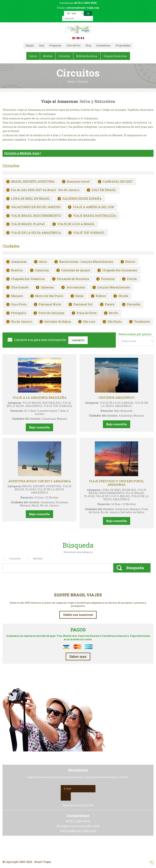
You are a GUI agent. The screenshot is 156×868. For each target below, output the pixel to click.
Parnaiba (134, 304)
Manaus (17, 296)
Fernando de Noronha (73, 279)
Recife (113, 313)
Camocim (42, 270)
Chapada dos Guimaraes (120, 270)
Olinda (123, 296)
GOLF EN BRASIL (104, 190)
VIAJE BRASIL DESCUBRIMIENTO (36, 216)
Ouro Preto (19, 304)
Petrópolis (19, 313)
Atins (43, 262)
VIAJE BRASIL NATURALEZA (95, 216)
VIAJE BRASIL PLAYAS (28, 224)
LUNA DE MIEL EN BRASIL (31, 198)
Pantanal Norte (50, 304)
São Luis (89, 322)
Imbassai (47, 287)
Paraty (110, 304)
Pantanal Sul (83, 304)
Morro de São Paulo (49, 296)
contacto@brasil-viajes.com (83, 8)
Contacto (78, 340)
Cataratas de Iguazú (76, 270)
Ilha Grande (20, 287)
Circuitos (15, 558)
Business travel (79, 181)
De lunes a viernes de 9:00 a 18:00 (78, 826)
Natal (79, 296)
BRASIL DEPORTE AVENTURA (33, 181)
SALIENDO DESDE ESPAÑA (82, 198)
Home (71, 82)
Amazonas (19, 262)
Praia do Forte (87, 313)
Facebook (78, 848)
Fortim (132, 279)
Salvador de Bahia (58, 322)
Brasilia (17, 270)
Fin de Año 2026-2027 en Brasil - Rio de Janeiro (45, 190)
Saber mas (78, 656)
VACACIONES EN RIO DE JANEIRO (36, 207)
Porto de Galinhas (51, 313)
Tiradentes (142, 322)
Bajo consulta (39, 427)
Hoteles (38, 558)
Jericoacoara (76, 287)
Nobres (101, 296)
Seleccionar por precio (135, 334)
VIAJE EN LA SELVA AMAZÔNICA (36, 233)
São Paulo (115, 322)
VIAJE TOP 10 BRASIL (89, 233)
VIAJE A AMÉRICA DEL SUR (93, 207)
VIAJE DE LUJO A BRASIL (76, 224)
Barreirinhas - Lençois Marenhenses (86, 262)
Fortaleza (108, 279)
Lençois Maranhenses (114, 287)
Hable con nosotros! (78, 615)
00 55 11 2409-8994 (85, 3)
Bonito (130, 262)
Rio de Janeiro (22, 322)
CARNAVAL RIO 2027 (118, 181)
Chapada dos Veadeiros (28, 279)
